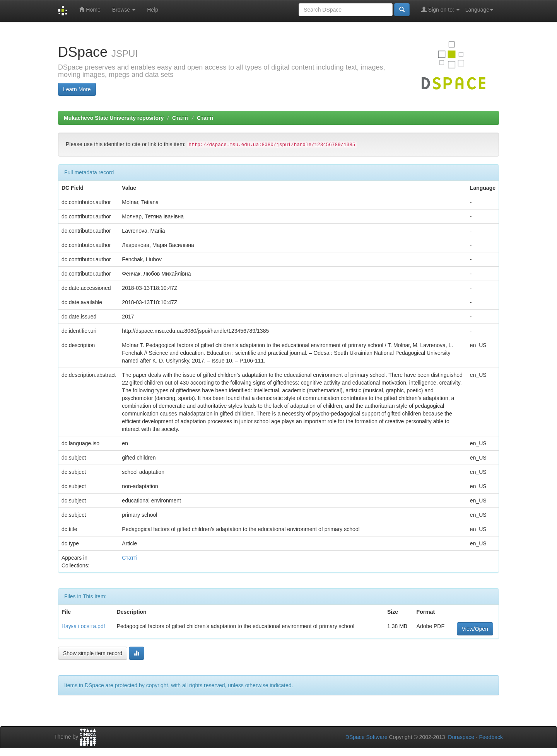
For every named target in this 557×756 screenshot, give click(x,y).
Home (90, 9)
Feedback (491, 737)
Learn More (77, 89)
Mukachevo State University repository (114, 118)
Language (479, 10)
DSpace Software (366, 737)
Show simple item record (93, 653)
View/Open (475, 629)
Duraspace (461, 737)
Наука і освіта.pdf (83, 626)
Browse (124, 10)
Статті (180, 118)
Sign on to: (440, 9)
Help (153, 10)
